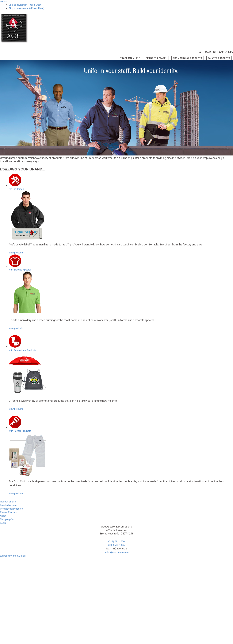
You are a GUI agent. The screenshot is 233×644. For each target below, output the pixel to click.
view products (16, 253)
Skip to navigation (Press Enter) (25, 5)
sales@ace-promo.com (116, 552)
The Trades (16, 189)
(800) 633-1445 (116, 545)
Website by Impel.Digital (13, 556)
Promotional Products (187, 58)
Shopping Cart (7, 519)
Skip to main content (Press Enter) (26, 8)
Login (3, 523)
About (208, 52)
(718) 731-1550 (116, 542)
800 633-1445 (223, 52)
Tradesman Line (130, 58)
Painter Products (219, 58)
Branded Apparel (156, 58)
